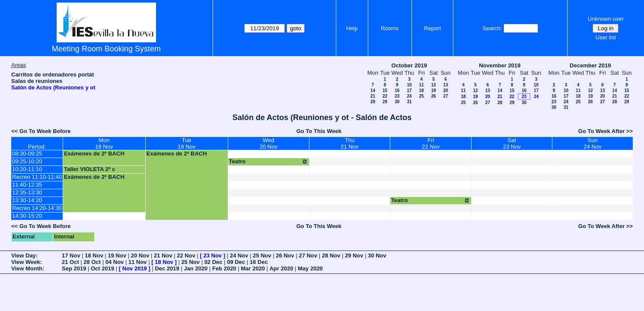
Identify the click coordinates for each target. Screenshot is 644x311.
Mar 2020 (253, 268)
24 (409, 96)
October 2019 (409, 65)
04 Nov (115, 262)
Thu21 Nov (349, 143)
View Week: (27, 262)
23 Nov (212, 255)
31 (409, 102)
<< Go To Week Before (41, 131)
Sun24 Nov (592, 143)
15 (385, 90)
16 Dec (259, 262)
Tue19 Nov (187, 143)
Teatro (269, 162)
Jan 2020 (196, 268)
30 (397, 102)
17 (409, 90)
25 (421, 96)
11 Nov (138, 262)
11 (421, 85)
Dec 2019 (167, 268)
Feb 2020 (224, 268)
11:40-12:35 (27, 185)
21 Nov (163, 255)
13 (445, 85)
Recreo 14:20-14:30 (37, 208)
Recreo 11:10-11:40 (37, 177)
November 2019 (500, 65)
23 (397, 96)
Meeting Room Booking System (106, 49)
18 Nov (94, 255)
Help (352, 28)
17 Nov (71, 255)
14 (373, 90)
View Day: (24, 255)
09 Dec (236, 262)
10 (409, 85)
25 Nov (262, 255)
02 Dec (214, 262)
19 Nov (117, 255)
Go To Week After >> (606, 131)
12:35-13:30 (27, 192)
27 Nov (308, 255)
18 (421, 90)
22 (385, 96)
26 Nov (285, 255)
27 (445, 96)
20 (445, 90)
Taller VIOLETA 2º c (90, 169)
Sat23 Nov (512, 143)
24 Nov (239, 255)
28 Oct (92, 262)
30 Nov (377, 255)
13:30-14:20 (27, 200)
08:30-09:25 (27, 154)
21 (373, 96)
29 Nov (354, 255)
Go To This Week (319, 131)
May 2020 (310, 268)
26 (433, 96)
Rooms (390, 28)
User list (606, 37)
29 (385, 102)
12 (433, 85)
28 (373, 102)
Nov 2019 (135, 268)
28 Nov (331, 255)
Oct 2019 (102, 268)
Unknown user (606, 19)
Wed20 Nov (269, 143)
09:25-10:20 (27, 161)
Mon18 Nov (104, 143)
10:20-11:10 (27, 169)
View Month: (28, 268)
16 (397, 90)
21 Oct (70, 262)
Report (432, 28)
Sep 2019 (74, 268)
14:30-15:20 (27, 216)
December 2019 (590, 65)
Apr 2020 (281, 268)
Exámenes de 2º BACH (94, 154)
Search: (492, 28)
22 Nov (186, 255)
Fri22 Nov (431, 143)
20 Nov (140, 255)
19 (433, 90)
